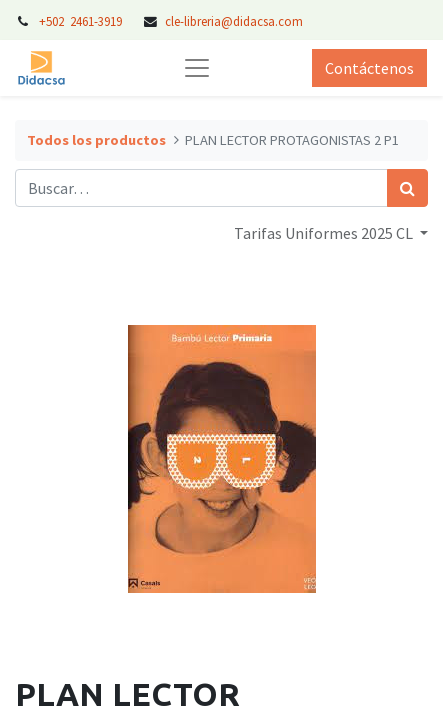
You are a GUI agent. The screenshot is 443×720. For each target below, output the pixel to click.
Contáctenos (369, 68)
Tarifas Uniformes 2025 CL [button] (325, 233)
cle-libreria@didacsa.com (234, 21)
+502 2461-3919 (82, 21)
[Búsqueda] (407, 188)
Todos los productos (96, 140)
